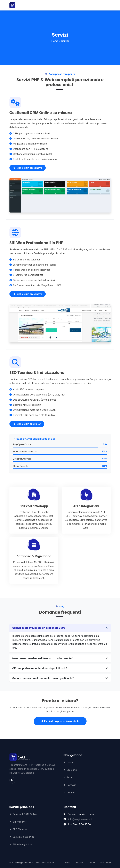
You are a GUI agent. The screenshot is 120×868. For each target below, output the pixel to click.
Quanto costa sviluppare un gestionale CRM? (39, 628)
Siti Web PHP (20, 822)
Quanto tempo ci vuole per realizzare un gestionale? (43, 678)
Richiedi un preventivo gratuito (60, 721)
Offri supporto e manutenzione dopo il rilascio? (40, 668)
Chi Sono (72, 770)
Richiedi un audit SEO (27, 424)
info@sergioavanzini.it (80, 819)
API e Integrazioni (22, 844)
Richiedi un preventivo (28, 168)
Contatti (71, 793)
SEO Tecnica (20, 829)
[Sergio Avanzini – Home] (22, 5)
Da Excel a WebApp (23, 837)
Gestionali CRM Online (25, 814)
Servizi (70, 777)
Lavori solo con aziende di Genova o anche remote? (43, 658)
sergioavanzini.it (25, 863)
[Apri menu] (108, 5)
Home (55, 41)
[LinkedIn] (12, 780)
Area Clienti (105, 863)
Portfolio (71, 785)
